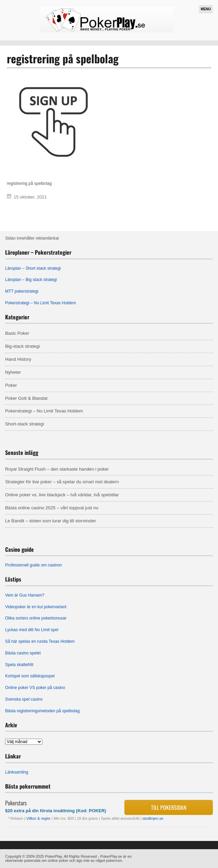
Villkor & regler (39, 818)
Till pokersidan (169, 807)
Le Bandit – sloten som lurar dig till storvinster (51, 521)
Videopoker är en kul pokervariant (36, 607)
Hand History (18, 359)
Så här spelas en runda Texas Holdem (40, 641)
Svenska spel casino (24, 699)
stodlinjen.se (153, 818)
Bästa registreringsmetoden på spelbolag (42, 711)
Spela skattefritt (19, 665)
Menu (206, 9)
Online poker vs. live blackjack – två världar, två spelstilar (62, 495)
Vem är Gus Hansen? (25, 595)
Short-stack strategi (25, 424)
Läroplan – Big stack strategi (31, 280)
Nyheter (13, 372)
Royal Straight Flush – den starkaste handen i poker (57, 469)
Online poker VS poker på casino (35, 688)
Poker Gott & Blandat (26, 398)
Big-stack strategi (22, 346)
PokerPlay (53, 856)
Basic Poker (17, 333)
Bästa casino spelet (23, 653)
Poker (11, 385)
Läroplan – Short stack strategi (33, 268)
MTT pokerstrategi (22, 291)
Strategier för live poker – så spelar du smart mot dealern (62, 482)
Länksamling (17, 772)
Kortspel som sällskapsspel (30, 676)
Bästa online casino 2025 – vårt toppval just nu (52, 508)
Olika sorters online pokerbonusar (36, 618)
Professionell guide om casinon (33, 565)
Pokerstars (16, 803)
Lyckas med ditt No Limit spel (32, 630)
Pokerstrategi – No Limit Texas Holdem (40, 303)
